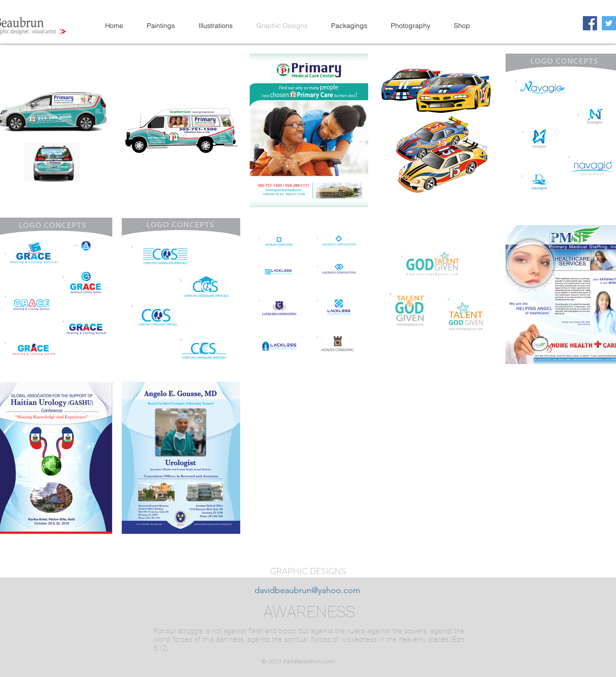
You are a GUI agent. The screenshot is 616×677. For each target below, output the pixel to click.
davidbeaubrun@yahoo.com (307, 590)
